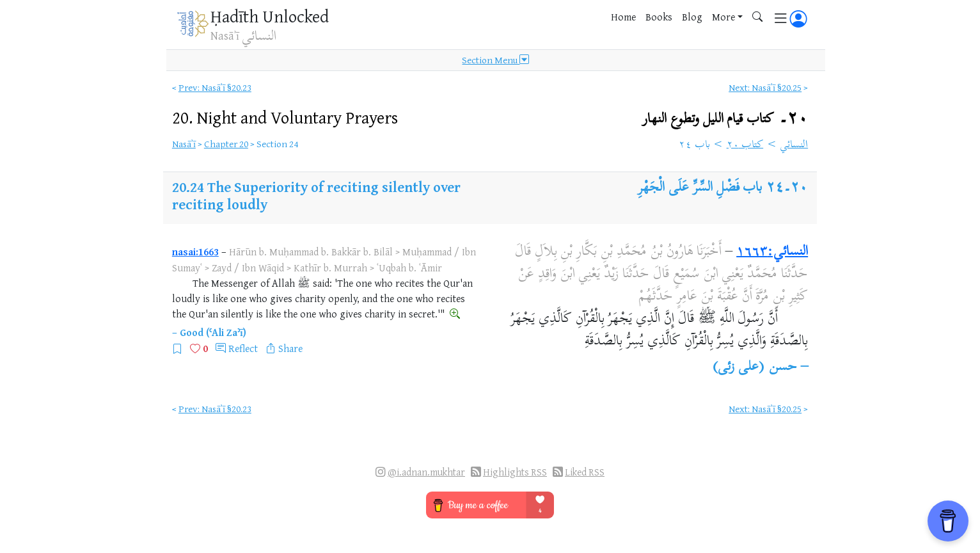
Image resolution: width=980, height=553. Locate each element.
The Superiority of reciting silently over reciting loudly (316, 195)
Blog (692, 17)
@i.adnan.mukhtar (426, 472)
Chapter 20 (226, 144)
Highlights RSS (515, 472)
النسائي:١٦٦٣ (772, 252)
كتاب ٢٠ (745, 145)
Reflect (243, 348)
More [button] (723, 17)
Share (290, 348)
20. (285, 117)
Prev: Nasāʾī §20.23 (215, 87)
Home (623, 17)
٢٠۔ (725, 119)
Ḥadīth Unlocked (270, 16)
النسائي (794, 145)
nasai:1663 (195, 252)
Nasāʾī (184, 144)
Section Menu (495, 60)
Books (659, 17)
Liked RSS (585, 472)
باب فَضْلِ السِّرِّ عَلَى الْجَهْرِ (700, 188)
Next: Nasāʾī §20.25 (765, 87)
